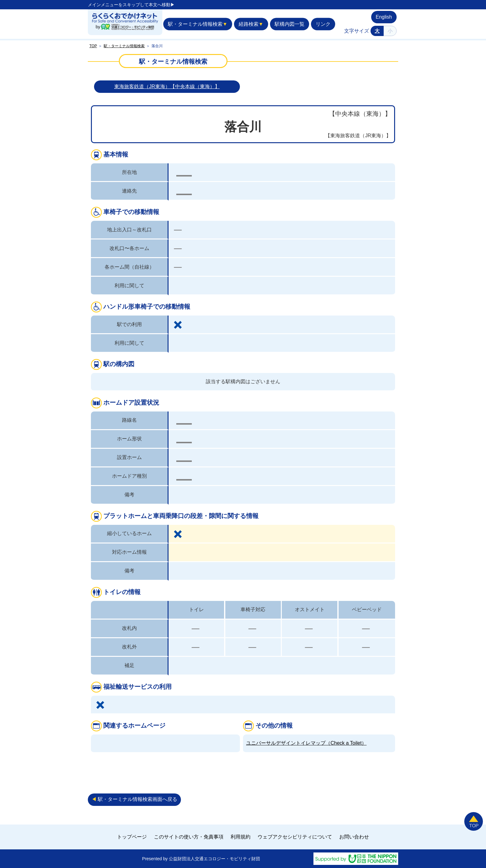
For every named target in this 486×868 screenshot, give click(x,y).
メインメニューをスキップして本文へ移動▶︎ (131, 5)
